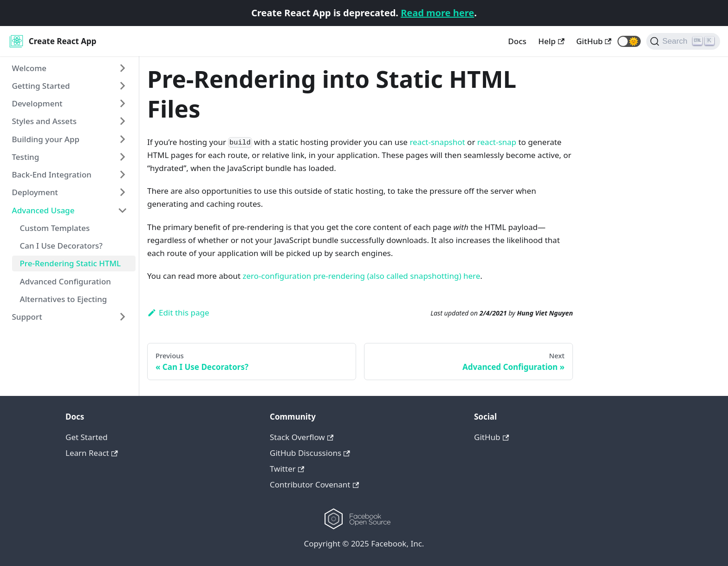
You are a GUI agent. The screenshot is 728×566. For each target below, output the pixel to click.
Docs (517, 41)
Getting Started (41, 86)
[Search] (683, 41)
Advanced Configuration (66, 281)
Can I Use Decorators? (61, 246)
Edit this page (178, 313)
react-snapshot (437, 142)
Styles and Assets (44, 121)
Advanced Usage (43, 210)
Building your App (46, 139)
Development (37, 103)
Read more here (437, 13)
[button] (629, 41)
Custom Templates (55, 228)
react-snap (497, 142)
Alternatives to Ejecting (64, 299)
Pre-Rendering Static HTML (71, 263)
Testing (26, 157)
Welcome (29, 68)
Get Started (87, 437)
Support (27, 317)
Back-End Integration (52, 174)
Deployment (35, 192)
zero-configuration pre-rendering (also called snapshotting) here (362, 276)
